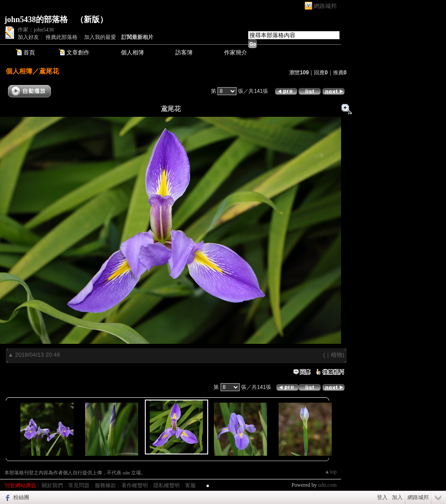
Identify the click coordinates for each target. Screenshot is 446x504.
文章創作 (78, 52)
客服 (190, 485)
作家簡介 (236, 52)
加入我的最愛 (100, 37)
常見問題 (79, 485)
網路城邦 (325, 6)
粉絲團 (21, 497)
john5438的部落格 (36, 19)
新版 (92, 19)
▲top (331, 472)
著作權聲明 (135, 485)
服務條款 (105, 485)
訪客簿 (184, 52)
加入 (397, 497)
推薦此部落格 (62, 37)
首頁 (29, 52)
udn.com (327, 485)
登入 (382, 497)
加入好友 (28, 37)
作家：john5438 (36, 30)
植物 (337, 355)
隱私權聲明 (167, 485)
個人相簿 (132, 52)
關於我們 (52, 485)
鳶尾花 (49, 71)
